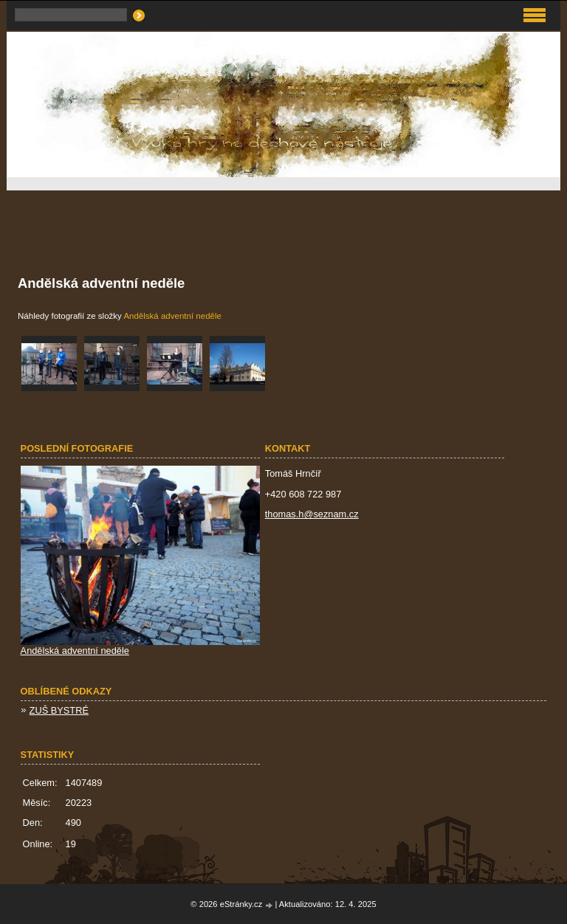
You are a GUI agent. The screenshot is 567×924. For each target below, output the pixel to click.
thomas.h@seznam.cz (312, 514)
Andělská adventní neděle (172, 316)
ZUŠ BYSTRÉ (59, 710)
